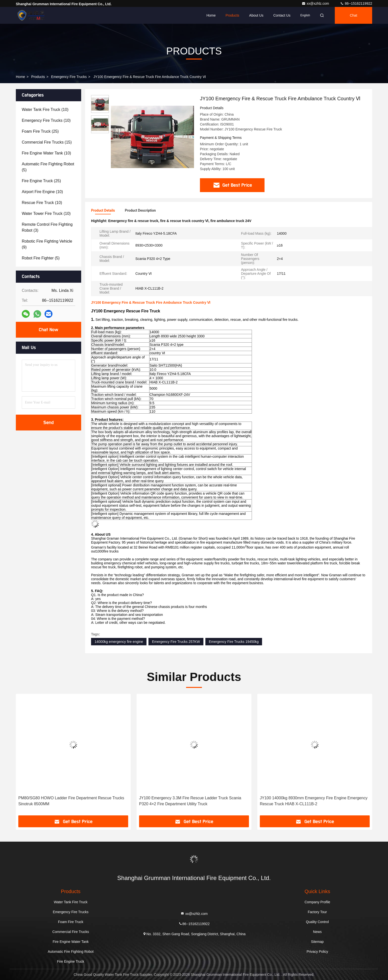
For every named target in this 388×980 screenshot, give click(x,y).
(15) (47, 142)
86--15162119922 (356, 3)
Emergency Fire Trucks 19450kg (234, 642)
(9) (47, 244)
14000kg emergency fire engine (119, 642)
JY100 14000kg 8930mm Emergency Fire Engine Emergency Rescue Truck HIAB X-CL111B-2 (314, 801)
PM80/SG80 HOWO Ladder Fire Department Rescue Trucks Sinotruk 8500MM (71, 801)
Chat (354, 15)
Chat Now (48, 330)
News (317, 932)
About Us (256, 15)
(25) (40, 131)
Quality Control (317, 922)
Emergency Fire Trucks (69, 77)
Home (211, 15)
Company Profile (317, 902)
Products (232, 15)
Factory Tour (317, 912)
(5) (48, 167)
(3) (47, 227)
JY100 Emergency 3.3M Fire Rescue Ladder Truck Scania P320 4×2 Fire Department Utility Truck (190, 801)
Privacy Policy (317, 952)
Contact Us (282, 15)
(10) (45, 110)
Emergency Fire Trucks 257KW (176, 642)
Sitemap (317, 942)
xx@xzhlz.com (316, 3)
